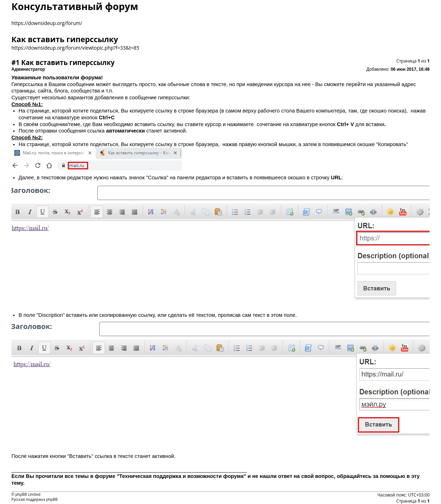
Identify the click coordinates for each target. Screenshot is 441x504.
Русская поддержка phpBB (34, 499)
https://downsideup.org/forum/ (47, 23)
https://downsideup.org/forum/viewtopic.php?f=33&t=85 (75, 48)
